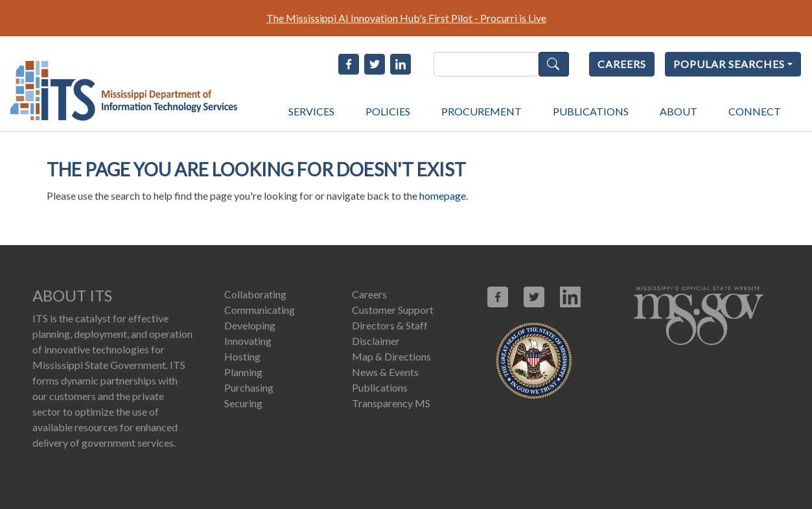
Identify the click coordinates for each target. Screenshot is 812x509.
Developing (250, 325)
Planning (243, 372)
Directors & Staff (390, 325)
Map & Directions (391, 356)
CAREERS (622, 64)
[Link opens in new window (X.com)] (534, 297)
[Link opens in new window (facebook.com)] (498, 297)
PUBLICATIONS (591, 111)
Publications (380, 387)
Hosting (242, 356)
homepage (443, 195)
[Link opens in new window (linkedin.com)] (570, 297)
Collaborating (255, 294)
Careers (369, 294)
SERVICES (311, 111)
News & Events (385, 372)
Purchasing (249, 387)
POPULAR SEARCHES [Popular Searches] (729, 64)
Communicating (260, 310)
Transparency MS (391, 403)
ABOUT (679, 111)
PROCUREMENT (481, 111)
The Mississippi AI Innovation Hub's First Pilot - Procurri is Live (406, 18)
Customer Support (393, 310)
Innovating (248, 341)
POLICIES (388, 111)
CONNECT (755, 111)
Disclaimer (376, 341)
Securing (243, 403)
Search (554, 64)
